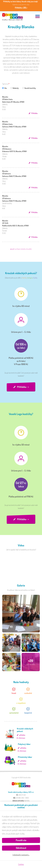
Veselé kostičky (29, 88)
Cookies (21, 864)
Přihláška (34, 113)
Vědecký (15, 88)
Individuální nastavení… (21, 855)
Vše (5, 88)
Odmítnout (21, 848)
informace (22, 738)
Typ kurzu (5, 84)
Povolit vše (21, 840)
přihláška (22, 735)
